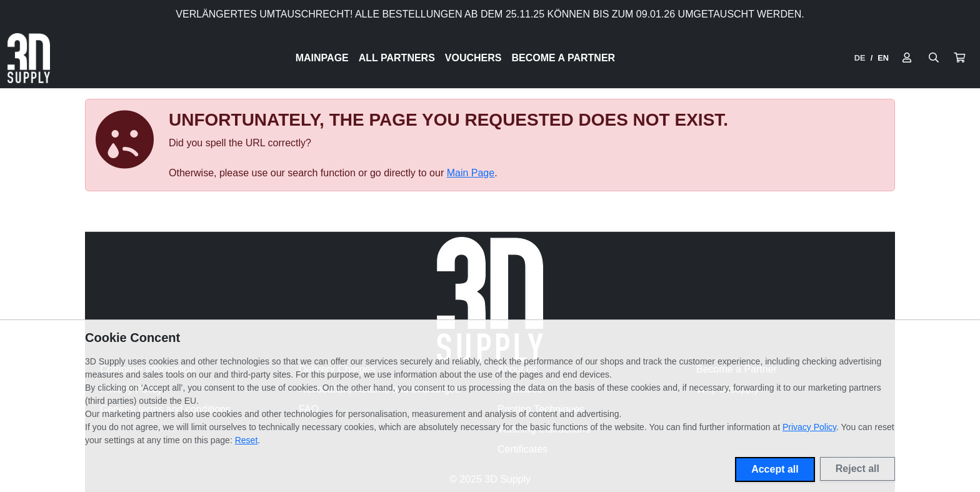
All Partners (397, 58)
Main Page (471, 173)
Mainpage (322, 58)
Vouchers (473, 58)
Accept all (775, 469)
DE (860, 58)
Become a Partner (564, 58)
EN (883, 58)
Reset (247, 440)
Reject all (857, 469)
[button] (959, 58)
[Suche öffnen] (934, 58)
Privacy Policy (809, 427)
